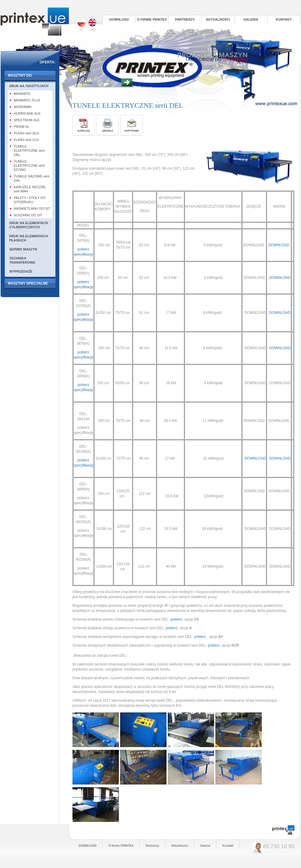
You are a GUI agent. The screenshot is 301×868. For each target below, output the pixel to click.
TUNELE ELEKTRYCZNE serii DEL (29, 151)
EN (92, 24)
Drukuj (108, 131)
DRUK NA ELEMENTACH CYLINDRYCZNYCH (29, 225)
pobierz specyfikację (83, 320)
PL (81, 24)
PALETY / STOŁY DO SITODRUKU (30, 200)
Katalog (84, 131)
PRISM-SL (22, 127)
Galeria (251, 19)
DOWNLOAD (119, 19)
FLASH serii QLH (26, 133)
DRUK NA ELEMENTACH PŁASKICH (29, 238)
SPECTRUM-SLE (27, 120)
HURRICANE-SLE (27, 113)
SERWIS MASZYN (23, 249)
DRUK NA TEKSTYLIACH (29, 86)
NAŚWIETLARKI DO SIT (32, 209)
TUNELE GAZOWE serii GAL (32, 178)
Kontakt (284, 19)
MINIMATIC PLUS (27, 100)
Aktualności (218, 19)
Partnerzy (185, 19)
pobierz (176, 619)
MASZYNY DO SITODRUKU (20, 77)
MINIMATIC (22, 94)
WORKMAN (23, 107)
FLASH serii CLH (26, 140)
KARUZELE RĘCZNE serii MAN (30, 189)
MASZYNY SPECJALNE (28, 283)
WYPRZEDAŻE (21, 271)
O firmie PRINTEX (152, 19)
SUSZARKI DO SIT (28, 215)
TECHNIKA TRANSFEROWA (22, 260)
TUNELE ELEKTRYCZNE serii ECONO (29, 165)
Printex (35, 22)
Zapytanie (131, 131)
